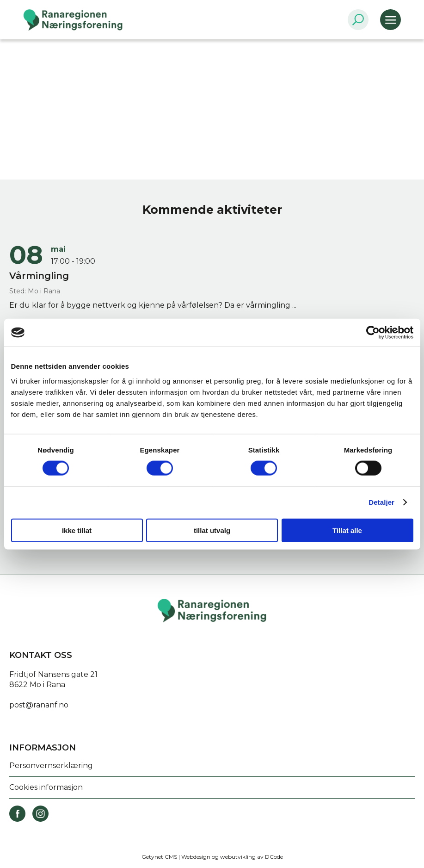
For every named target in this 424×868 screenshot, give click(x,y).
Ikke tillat (77, 530)
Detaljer (381, 502)
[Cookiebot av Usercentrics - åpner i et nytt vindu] (373, 333)
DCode (274, 857)
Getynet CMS (159, 857)
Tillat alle (347, 530)
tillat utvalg (212, 530)
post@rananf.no (39, 705)
